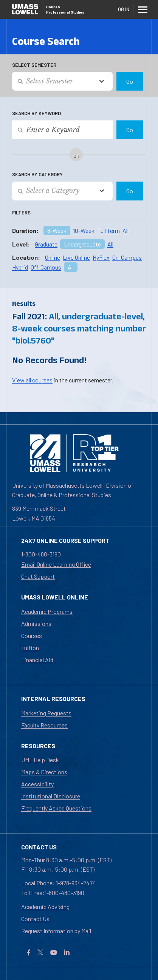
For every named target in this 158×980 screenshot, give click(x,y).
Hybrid (20, 267)
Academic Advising (45, 907)
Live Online (76, 257)
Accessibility (37, 784)
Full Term (108, 230)
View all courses (32, 380)
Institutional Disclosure (51, 796)
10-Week (84, 230)
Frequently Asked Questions (56, 808)
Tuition (30, 648)
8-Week (57, 230)
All (125, 230)
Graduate (46, 244)
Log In (122, 9)
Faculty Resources (44, 725)
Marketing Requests (46, 713)
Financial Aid (37, 660)
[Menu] (143, 9)
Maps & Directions (44, 772)
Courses (32, 636)
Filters (21, 213)
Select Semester (34, 65)
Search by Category (37, 174)
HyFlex (101, 257)
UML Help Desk (40, 760)
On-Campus (127, 257)
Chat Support (38, 576)
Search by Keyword (36, 113)
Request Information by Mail (56, 931)
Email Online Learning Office (56, 564)
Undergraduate (82, 244)
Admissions (36, 623)
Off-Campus (46, 267)
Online (53, 257)
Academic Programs (47, 611)
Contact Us (35, 919)
